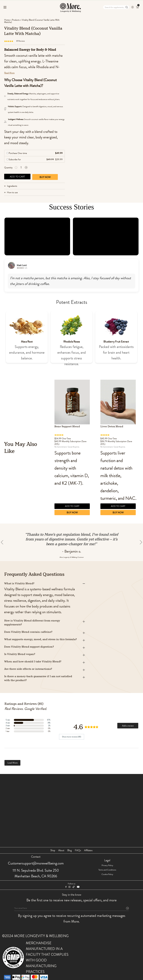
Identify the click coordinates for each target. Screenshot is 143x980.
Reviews (21, 41)
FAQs (78, 850)
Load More (12, 763)
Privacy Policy (107, 865)
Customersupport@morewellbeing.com (36, 863)
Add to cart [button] (71, 506)
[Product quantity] (21, 167)
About (61, 850)
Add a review (128, 726)
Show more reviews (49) (72, 737)
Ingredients (12, 186)
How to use (12, 192)
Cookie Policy (107, 874)
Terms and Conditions (107, 870)
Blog (70, 850)
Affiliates (88, 850)
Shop (53, 850)
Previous (94, 469)
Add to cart (17, 177)
